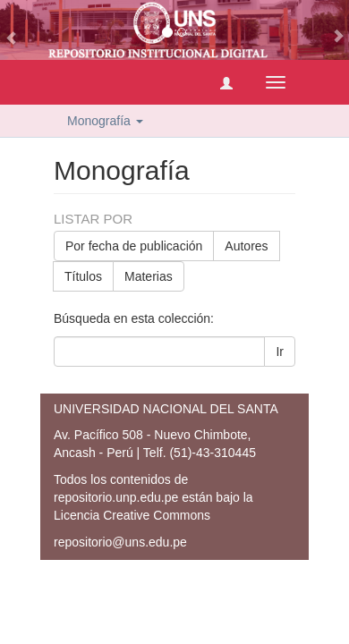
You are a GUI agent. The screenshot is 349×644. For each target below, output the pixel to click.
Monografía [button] (105, 121)
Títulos (83, 276)
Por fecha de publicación (134, 246)
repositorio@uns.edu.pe (120, 542)
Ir (280, 352)
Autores (246, 246)
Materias (149, 276)
